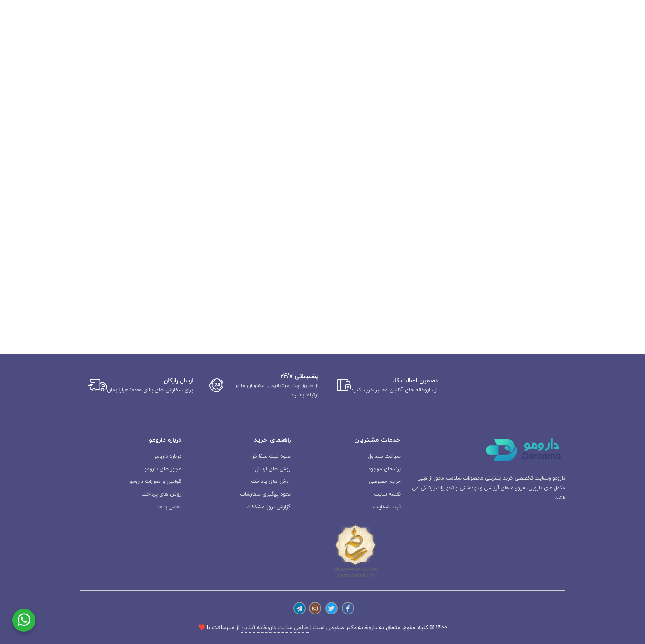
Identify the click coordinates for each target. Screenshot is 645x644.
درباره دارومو (168, 456)
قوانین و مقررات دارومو (155, 481)
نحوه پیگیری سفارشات (265, 494)
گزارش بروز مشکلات (269, 507)
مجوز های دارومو (163, 469)
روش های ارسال (273, 469)
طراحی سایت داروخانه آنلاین (275, 627)
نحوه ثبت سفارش (270, 456)
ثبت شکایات (387, 507)
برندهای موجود (384, 469)
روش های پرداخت (271, 481)
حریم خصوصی (385, 481)
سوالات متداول (384, 456)
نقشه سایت (387, 494)
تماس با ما (170, 507)
